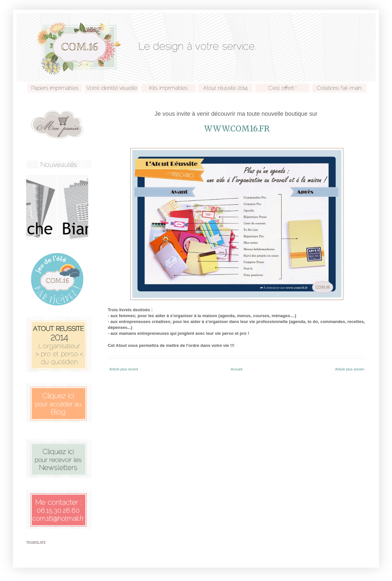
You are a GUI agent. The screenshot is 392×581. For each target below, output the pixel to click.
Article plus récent (124, 369)
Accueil (236, 369)
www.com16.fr (237, 129)
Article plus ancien (350, 369)
